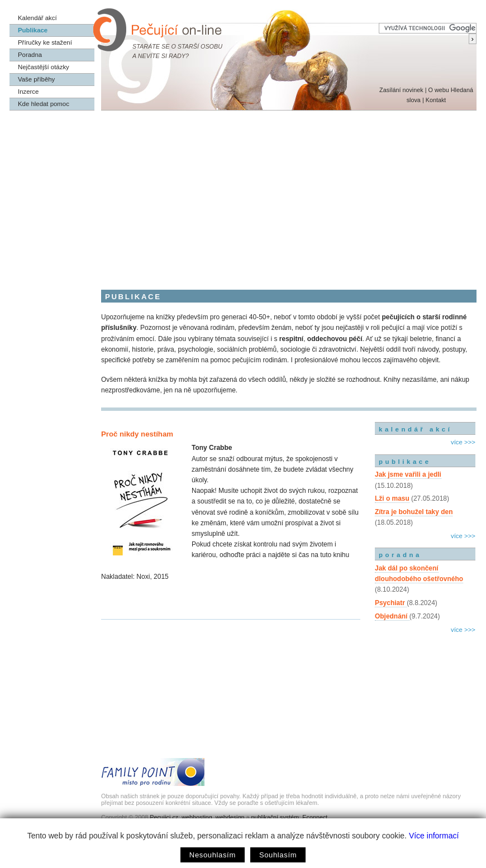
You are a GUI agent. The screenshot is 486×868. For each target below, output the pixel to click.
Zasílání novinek (401, 90)
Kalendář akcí (37, 18)
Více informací (434, 836)
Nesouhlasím (213, 855)
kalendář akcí (415, 429)
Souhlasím (278, 855)
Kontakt (436, 100)
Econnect (315, 817)
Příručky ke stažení (45, 42)
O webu (438, 90)
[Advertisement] (243, 194)
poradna (400, 555)
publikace (405, 462)
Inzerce (28, 92)
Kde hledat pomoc (44, 104)
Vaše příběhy (36, 79)
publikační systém (275, 817)
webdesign (230, 817)
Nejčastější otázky (44, 67)
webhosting (197, 817)
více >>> (463, 442)
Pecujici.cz (164, 817)
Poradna (30, 55)
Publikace (33, 30)
